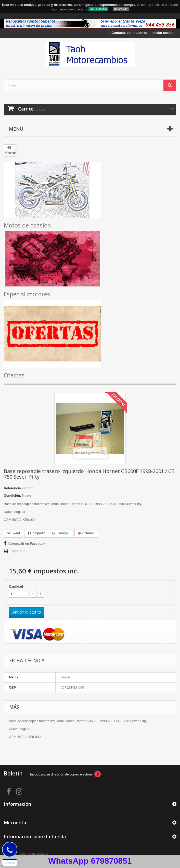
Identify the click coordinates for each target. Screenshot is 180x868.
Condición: (12, 496)
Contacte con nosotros (130, 33)
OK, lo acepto (98, 9)
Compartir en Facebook (27, 544)
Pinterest (86, 533)
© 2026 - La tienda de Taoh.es (26, 854)
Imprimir (18, 551)
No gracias (121, 9)
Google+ (61, 533)
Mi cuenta (15, 823)
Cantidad (16, 587)
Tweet (14, 533)
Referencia (12, 488)
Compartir (36, 533)
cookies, (31, 5)
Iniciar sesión (163, 33)
